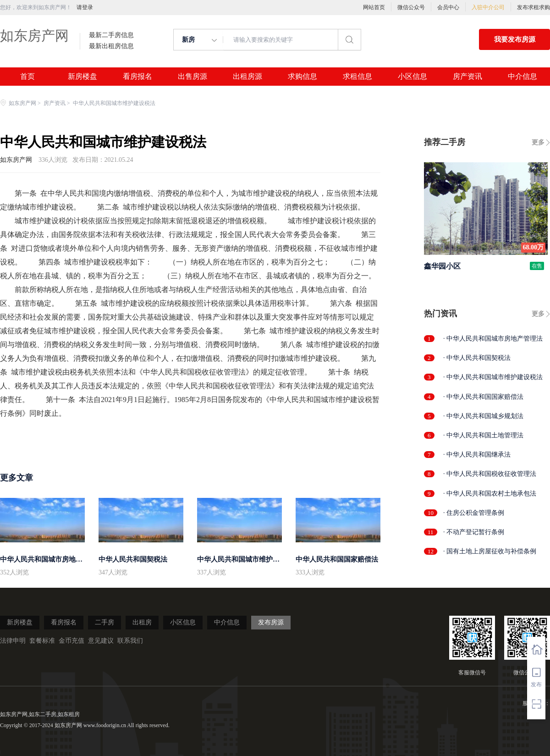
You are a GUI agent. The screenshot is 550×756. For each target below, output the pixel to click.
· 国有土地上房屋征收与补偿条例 (490, 551)
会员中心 (448, 7)
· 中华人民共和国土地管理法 (483, 435)
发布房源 (271, 622)
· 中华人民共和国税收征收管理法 (490, 474)
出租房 (142, 622)
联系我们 (130, 641)
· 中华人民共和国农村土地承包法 (490, 494)
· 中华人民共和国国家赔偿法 (483, 397)
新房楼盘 (82, 77)
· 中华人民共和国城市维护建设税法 (493, 377)
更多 (538, 142)
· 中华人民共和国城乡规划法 (483, 416)
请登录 (85, 7)
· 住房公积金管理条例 (474, 513)
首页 (27, 77)
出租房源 (247, 77)
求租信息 (357, 77)
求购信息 (302, 77)
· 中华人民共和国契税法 (477, 358)
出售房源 (192, 77)
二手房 (104, 622)
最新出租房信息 (111, 46)
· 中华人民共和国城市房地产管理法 (493, 339)
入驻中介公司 (488, 7)
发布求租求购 (533, 7)
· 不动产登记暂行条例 (474, 532)
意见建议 (101, 641)
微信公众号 (411, 7)
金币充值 (71, 641)
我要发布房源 (515, 39)
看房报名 (137, 77)
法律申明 (13, 641)
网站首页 (374, 7)
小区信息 (412, 77)
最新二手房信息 (111, 35)
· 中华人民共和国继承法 (477, 455)
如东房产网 (34, 36)
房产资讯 (467, 77)
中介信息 (522, 77)
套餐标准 (42, 641)
